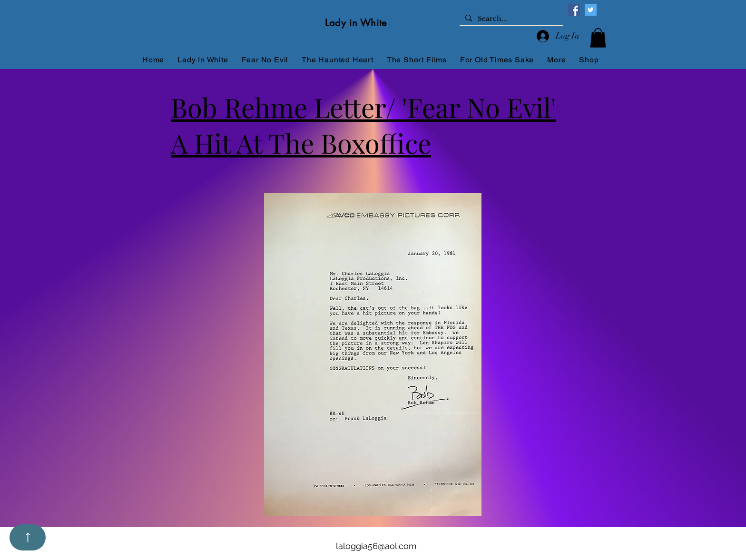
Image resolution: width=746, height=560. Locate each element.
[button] (598, 38)
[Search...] (510, 19)
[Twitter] (591, 10)
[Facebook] (574, 10)
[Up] (28, 537)
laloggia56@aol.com (376, 546)
